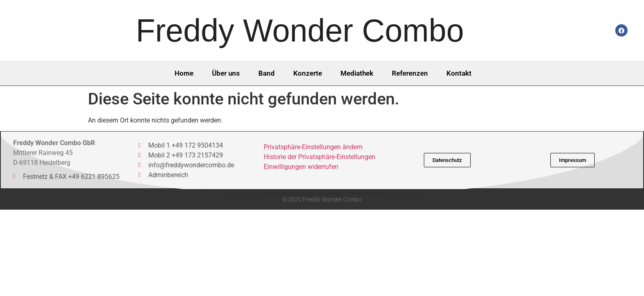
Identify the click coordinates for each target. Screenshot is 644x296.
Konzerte (308, 73)
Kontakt (459, 73)
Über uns (226, 73)
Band (267, 73)
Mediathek (357, 73)
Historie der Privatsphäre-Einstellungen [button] (320, 157)
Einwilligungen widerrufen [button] (301, 167)
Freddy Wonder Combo (300, 30)
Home (184, 73)
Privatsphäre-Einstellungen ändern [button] (313, 147)
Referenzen (410, 73)
